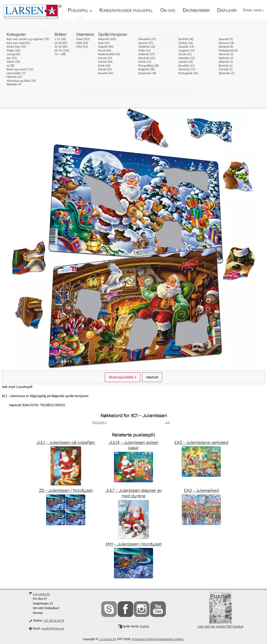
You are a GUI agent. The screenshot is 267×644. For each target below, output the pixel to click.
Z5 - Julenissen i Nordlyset (66, 490)
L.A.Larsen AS (41, 594)
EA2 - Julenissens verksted (201, 442)
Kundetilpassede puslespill (126, 10)
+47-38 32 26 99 (54, 621)
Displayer (227, 10)
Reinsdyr (100, 422)
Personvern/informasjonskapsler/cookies (158, 639)
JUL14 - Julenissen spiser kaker (134, 445)
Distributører (196, 10)
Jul (168, 422)
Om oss (168, 10)
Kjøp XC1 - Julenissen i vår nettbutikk (133, 93)
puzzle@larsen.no (53, 628)
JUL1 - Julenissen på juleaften (66, 442)
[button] (254, 42)
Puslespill (80, 10)
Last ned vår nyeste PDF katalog (220, 610)
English (144, 626)
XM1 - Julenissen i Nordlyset (133, 544)
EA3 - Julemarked (201, 490)
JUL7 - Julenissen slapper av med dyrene (134, 493)
